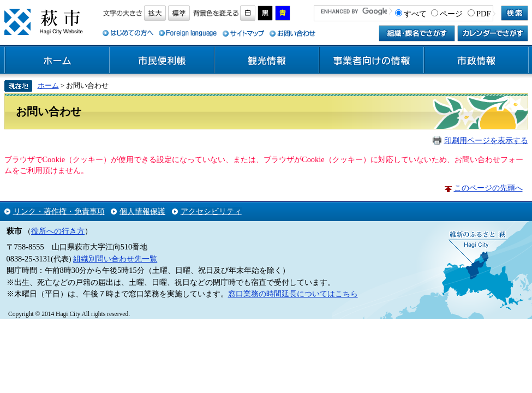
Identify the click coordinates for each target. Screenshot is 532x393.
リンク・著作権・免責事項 (59, 211)
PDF (483, 14)
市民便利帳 (162, 61)
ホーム (57, 61)
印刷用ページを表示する (486, 140)
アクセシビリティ (211, 211)
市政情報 (476, 61)
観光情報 (267, 61)
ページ (451, 14)
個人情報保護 (142, 211)
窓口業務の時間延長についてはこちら (293, 294)
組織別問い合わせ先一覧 (115, 259)
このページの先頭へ (488, 188)
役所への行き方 (58, 231)
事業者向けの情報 (372, 61)
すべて (415, 14)
